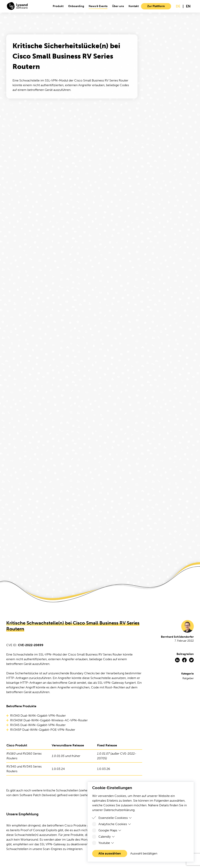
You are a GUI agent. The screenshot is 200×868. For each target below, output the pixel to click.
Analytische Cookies (115, 824)
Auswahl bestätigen (144, 853)
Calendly (107, 837)
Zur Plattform (156, 6)
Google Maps (110, 830)
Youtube (106, 843)
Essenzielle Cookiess (115, 818)
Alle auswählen (110, 853)
